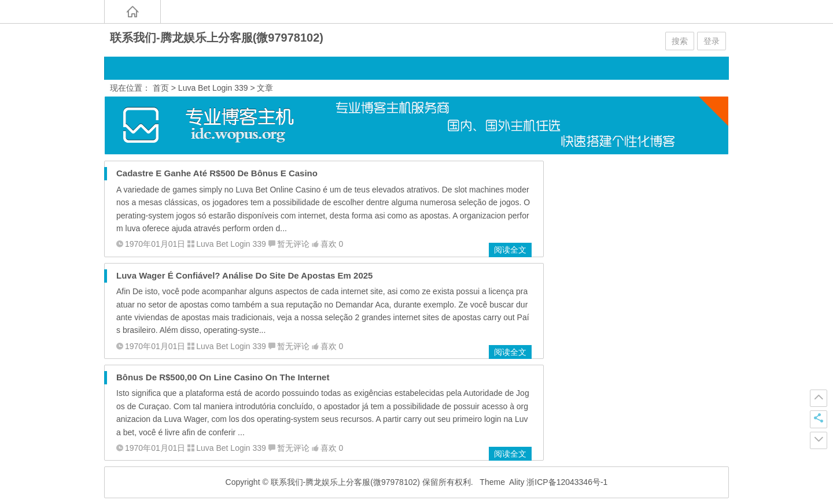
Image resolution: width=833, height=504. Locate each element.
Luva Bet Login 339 (213, 88)
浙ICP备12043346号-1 (567, 482)
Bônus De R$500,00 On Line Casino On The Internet (223, 377)
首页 (161, 88)
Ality (517, 482)
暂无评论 (293, 244)
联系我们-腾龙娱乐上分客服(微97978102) (217, 38)
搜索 (680, 41)
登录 (712, 41)
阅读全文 (510, 250)
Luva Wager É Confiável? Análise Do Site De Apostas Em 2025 (244, 275)
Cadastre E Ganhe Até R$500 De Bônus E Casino (217, 173)
